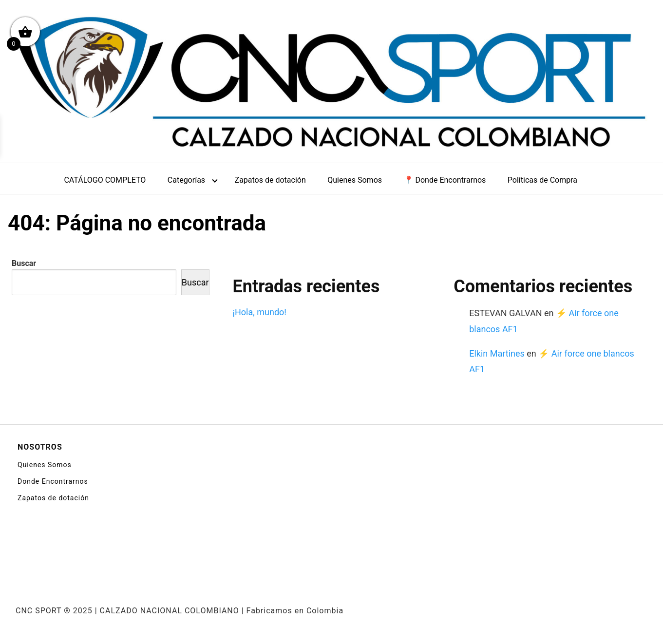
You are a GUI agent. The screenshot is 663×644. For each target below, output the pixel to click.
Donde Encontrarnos (53, 481)
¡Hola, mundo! (260, 312)
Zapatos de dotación (270, 180)
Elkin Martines (497, 353)
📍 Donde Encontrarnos (445, 180)
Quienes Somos (355, 180)
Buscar (24, 263)
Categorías (186, 180)
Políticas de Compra (542, 180)
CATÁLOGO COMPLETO (105, 180)
